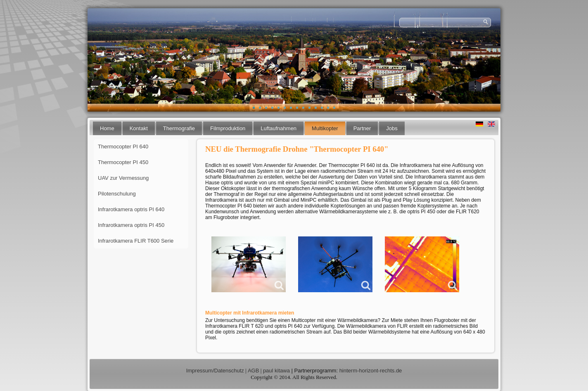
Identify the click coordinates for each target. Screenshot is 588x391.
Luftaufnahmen (279, 128)
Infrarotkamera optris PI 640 (131, 209)
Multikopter (325, 128)
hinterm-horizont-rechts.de (371, 371)
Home (107, 128)
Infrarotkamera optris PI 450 (131, 225)
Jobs (392, 128)
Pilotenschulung (117, 194)
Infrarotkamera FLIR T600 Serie (136, 241)
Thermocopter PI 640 (123, 147)
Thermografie (179, 128)
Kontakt (139, 128)
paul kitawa (276, 371)
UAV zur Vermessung (123, 178)
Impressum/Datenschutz (215, 371)
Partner (362, 128)
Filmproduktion (228, 128)
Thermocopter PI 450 (123, 162)
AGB (253, 371)
